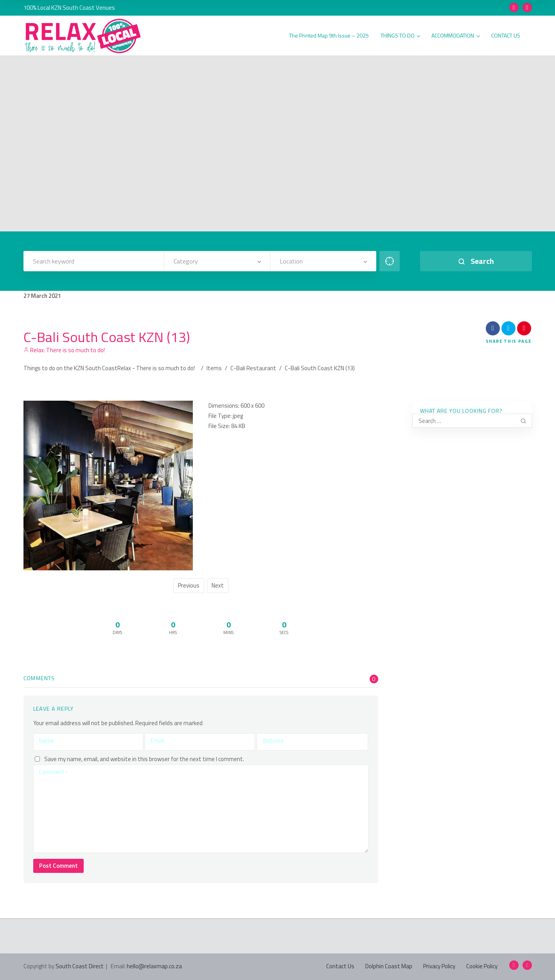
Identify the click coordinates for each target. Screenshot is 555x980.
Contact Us (340, 966)
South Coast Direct (80, 966)
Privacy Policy (439, 966)
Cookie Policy (482, 966)
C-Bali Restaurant (253, 368)
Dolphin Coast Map (389, 966)
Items (214, 368)
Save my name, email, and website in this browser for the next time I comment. (144, 759)
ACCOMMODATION (455, 36)
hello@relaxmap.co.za (154, 966)
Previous (189, 585)
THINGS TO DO (400, 36)
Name (89, 741)
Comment (53, 772)
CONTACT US (506, 36)
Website (273, 741)
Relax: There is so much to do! (64, 350)
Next (218, 585)
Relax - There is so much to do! (156, 368)
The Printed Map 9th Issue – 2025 (329, 36)
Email (201, 741)
